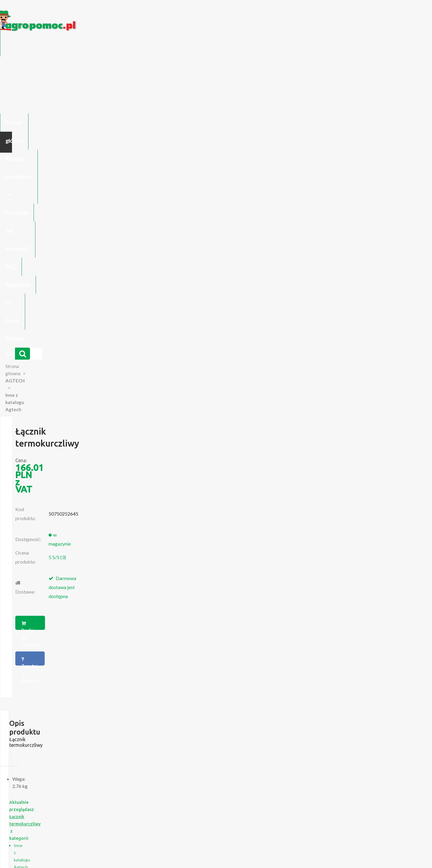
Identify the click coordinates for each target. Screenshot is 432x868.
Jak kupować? (215, 47)
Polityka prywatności (202, 800)
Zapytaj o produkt (277, 209)
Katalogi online (242, 800)
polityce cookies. (160, 753)
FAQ (248, 47)
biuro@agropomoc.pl (343, 701)
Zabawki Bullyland (70, 701)
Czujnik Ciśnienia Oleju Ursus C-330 (87, 695)
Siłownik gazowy (81, 482)
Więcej (85, 519)
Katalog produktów (127, 47)
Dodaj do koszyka (214, 209)
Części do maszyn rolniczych (289, 800)
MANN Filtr (241, 482)
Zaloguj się (134, 800)
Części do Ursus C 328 (75, 725)
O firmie (310, 47)
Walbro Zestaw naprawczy (329, 485)
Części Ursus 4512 (71, 719)
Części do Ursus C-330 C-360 (81, 689)
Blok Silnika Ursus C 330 (76, 713)
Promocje (176, 47)
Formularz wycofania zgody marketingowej (94, 806)
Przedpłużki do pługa (73, 707)
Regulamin (277, 47)
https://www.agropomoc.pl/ (66, 14)
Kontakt (341, 47)
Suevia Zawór (160, 482)
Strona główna (72, 47)
